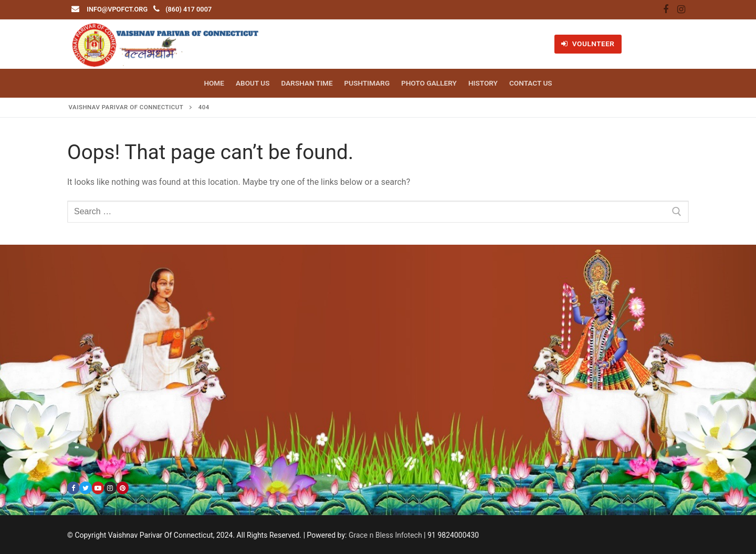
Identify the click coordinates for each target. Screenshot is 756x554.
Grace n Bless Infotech (385, 535)
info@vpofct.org (117, 9)
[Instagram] (681, 10)
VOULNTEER (588, 44)
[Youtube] (98, 488)
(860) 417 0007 (188, 9)
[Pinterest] (123, 488)
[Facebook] (666, 10)
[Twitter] (85, 488)
